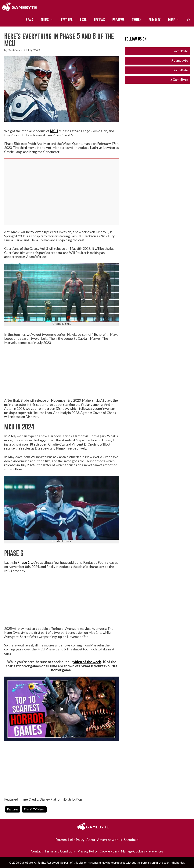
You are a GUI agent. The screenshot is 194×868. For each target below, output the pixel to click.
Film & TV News (34, 809)
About (91, 840)
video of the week (87, 662)
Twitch (137, 20)
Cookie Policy (109, 851)
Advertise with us (110, 840)
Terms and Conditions (60, 851)
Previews (118, 20)
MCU (54, 131)
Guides (49, 20)
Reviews (99, 20)
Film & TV (155, 20)
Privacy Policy (88, 851)
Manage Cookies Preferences (142, 851)
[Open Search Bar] (189, 20)
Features (67, 20)
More (176, 20)
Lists (83, 20)
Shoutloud (131, 840)
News (29, 20)
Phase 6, (24, 562)
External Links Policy (70, 840)
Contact (37, 851)
